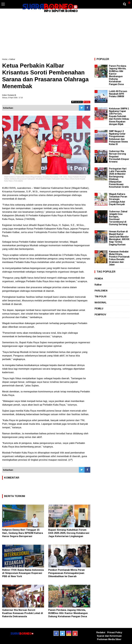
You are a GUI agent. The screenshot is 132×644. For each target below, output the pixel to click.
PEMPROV (100, 315)
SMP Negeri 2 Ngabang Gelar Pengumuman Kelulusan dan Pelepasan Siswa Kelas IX (118, 138)
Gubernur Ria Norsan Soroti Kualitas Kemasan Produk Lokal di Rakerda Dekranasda (23, 613)
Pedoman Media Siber (109, 639)
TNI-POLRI (100, 297)
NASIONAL (101, 303)
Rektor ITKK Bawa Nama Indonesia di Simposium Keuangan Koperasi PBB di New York (23, 573)
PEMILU (99, 309)
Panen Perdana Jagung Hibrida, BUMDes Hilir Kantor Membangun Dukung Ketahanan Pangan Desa (68, 613)
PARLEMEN (101, 291)
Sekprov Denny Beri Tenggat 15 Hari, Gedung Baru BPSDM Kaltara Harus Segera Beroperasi (23, 533)
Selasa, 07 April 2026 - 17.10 (12, 98)
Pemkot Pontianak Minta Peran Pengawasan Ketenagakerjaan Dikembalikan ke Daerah (67, 573)
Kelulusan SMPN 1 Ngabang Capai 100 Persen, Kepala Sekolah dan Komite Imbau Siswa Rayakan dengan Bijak (119, 116)
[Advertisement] (66, 35)
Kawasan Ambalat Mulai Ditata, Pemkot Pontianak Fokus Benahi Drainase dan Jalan (119, 258)
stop (87, 102)
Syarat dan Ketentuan (109, 636)
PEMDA (99, 279)
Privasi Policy (115, 632)
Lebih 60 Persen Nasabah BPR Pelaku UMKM (118, 94)
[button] (129, 1)
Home (5, 59)
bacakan (77, 102)
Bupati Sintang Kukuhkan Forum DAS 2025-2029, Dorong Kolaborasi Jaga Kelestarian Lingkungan (69, 533)
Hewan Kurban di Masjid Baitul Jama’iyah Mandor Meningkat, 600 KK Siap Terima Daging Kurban (119, 238)
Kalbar (12, 59)
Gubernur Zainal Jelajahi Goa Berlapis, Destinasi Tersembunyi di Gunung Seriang (118, 218)
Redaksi (101, 632)
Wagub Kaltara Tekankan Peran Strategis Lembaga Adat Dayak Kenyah (118, 199)
